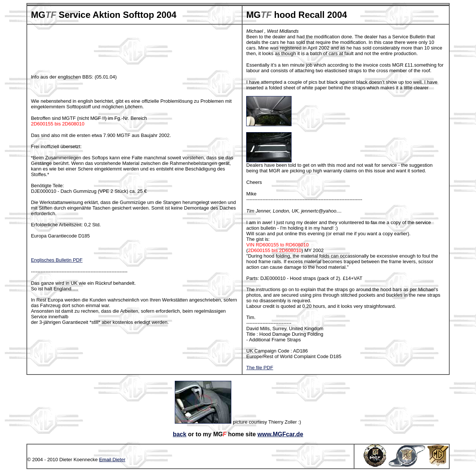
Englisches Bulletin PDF (57, 260)
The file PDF (260, 368)
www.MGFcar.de (280, 434)
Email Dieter (112, 460)
